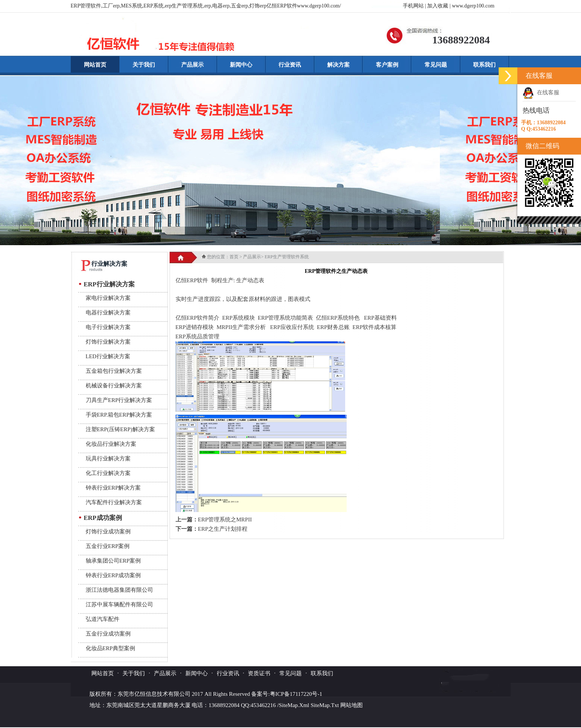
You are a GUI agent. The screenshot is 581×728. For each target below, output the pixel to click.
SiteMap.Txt (325, 705)
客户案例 (387, 65)
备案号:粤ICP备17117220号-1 (287, 694)
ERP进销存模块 (195, 327)
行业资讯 (290, 65)
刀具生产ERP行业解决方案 (119, 400)
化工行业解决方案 (108, 473)
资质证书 (259, 673)
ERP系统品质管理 (198, 336)
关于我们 (144, 65)
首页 (234, 257)
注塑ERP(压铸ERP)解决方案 (120, 429)
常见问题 (436, 65)
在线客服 (541, 92)
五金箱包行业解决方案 (114, 371)
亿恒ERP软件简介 (198, 318)
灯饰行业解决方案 (108, 342)
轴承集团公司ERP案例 (113, 561)
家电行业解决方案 (108, 298)
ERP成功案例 (103, 518)
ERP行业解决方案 (109, 284)
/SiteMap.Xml (293, 705)
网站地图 (352, 705)
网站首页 (95, 65)
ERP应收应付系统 (292, 327)
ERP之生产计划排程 (223, 529)
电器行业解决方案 (108, 313)
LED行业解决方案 (108, 356)
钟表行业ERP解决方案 (113, 488)
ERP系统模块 (239, 318)
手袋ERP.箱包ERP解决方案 (119, 415)
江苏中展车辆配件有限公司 (119, 604)
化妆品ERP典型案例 (111, 648)
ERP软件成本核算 (374, 327)
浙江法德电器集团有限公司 (119, 590)
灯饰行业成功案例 (108, 531)
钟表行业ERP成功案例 (113, 575)
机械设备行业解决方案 (114, 386)
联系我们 (484, 65)
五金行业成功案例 (108, 634)
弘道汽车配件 (103, 619)
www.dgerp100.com (473, 6)
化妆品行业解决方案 (111, 444)
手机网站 (413, 6)
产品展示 (192, 65)
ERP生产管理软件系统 (287, 257)
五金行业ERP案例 (108, 546)
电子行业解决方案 (108, 327)
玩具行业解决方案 (108, 459)
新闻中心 (241, 65)
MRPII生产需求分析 (241, 327)
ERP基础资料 (380, 318)
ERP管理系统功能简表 (286, 318)
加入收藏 (438, 6)
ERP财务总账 (333, 327)
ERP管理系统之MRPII (225, 520)
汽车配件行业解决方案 (114, 502)
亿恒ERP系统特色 (338, 318)
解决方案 (338, 65)
